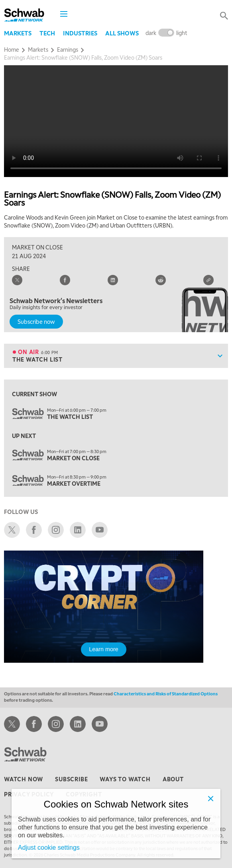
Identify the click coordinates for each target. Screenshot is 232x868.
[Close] (211, 798)
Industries (80, 33)
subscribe (71, 779)
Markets (18, 33)
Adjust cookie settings (49, 848)
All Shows (122, 33)
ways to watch (125, 779)
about (173, 779)
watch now (24, 779)
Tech (47, 33)
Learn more (104, 649)
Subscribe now (36, 321)
